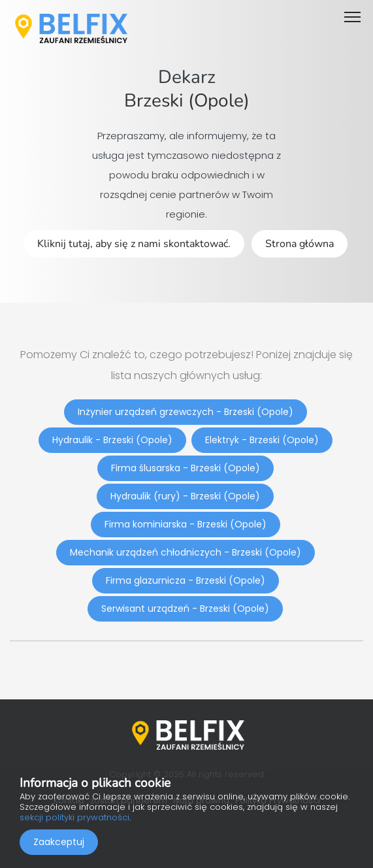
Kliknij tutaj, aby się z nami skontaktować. (134, 244)
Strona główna (300, 244)
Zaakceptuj (59, 842)
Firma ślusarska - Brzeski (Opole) (186, 468)
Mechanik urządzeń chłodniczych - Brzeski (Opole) (186, 552)
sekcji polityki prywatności (74, 817)
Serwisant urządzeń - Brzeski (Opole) (185, 609)
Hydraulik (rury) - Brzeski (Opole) (185, 496)
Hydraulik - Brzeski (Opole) (112, 440)
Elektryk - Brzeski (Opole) (262, 440)
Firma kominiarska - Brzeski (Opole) (186, 524)
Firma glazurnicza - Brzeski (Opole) (186, 580)
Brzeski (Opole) (187, 101)
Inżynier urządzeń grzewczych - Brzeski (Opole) (186, 412)
